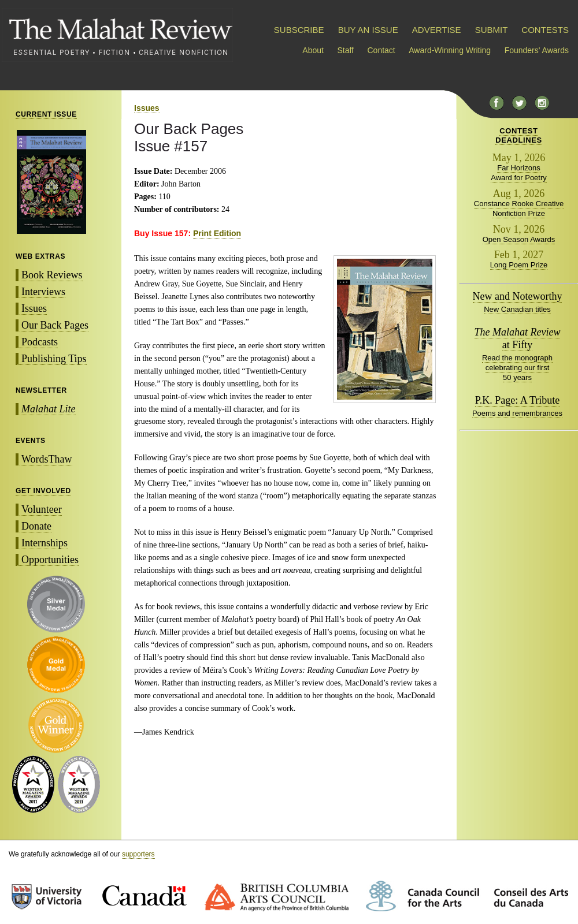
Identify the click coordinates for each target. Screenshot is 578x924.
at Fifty (518, 338)
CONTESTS (545, 30)
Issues (34, 308)
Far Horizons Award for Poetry (519, 173)
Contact (381, 50)
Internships (45, 543)
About (313, 50)
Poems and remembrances (517, 413)
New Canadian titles (517, 309)
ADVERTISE (437, 30)
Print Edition (217, 233)
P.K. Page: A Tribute (518, 400)
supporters (138, 854)
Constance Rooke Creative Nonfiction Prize (519, 208)
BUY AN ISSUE (368, 30)
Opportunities (50, 560)
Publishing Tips (54, 359)
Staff (345, 50)
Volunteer (42, 509)
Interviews (43, 292)
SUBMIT (491, 30)
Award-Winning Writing (450, 50)
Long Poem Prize (519, 265)
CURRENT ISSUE (46, 114)
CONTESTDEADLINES (519, 135)
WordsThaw (47, 459)
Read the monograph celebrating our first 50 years (517, 368)
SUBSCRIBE (299, 30)
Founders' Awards (537, 50)
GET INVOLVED (43, 491)
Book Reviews (52, 275)
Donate (36, 526)
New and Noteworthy (518, 296)
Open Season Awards (519, 239)
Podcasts (40, 342)
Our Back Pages (55, 325)
